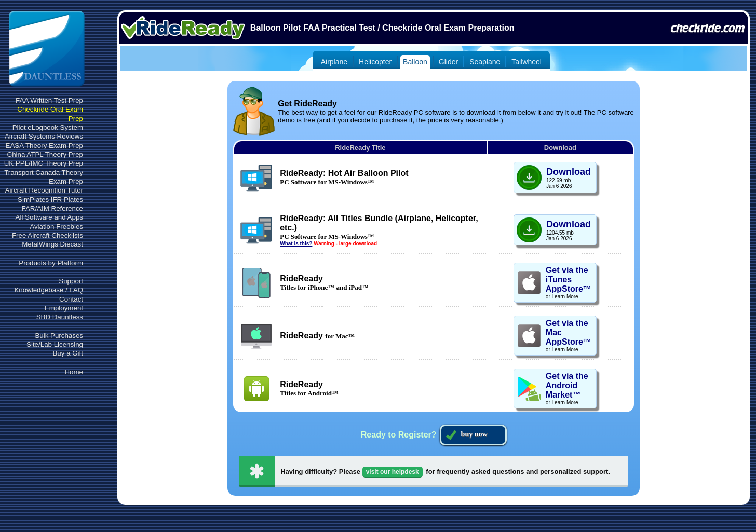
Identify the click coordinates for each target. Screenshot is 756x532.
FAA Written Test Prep (49, 100)
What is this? (296, 244)
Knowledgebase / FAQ (49, 290)
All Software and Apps (49, 217)
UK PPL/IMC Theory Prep (44, 163)
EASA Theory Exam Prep (44, 146)
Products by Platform (51, 263)
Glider (448, 62)
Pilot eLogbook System (48, 127)
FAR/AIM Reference (52, 208)
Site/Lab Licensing (55, 344)
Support (71, 281)
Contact (71, 299)
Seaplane (485, 62)
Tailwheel (526, 62)
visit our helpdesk (393, 472)
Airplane (334, 62)
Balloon (415, 62)
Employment (64, 308)
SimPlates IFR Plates (50, 200)
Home (74, 372)
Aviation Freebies (56, 227)
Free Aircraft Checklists (48, 235)
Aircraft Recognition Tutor (44, 190)
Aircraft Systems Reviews (44, 136)
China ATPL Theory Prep (45, 154)
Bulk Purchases (59, 336)
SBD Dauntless (60, 317)
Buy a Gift (68, 353)
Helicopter (375, 62)
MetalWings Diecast (52, 244)
